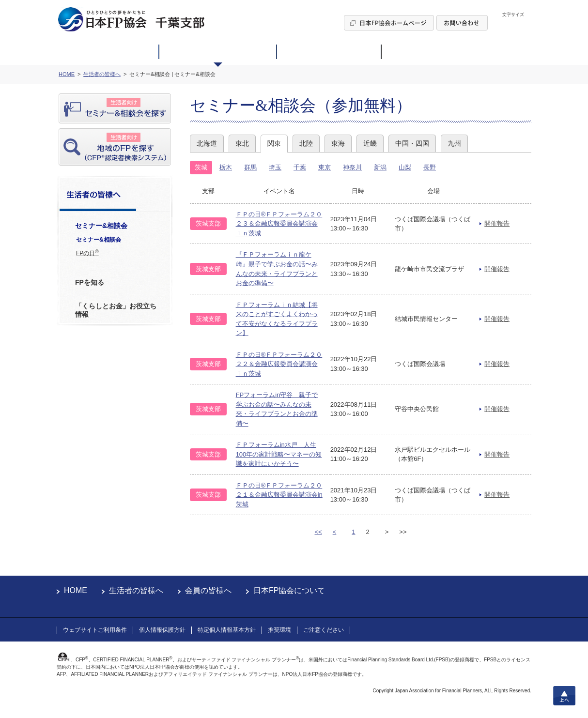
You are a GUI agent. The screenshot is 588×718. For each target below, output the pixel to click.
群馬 (250, 167)
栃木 (226, 167)
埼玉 (275, 167)
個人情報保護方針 (162, 630)
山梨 (405, 167)
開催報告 (497, 223)
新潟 (380, 167)
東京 (325, 167)
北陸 (306, 143)
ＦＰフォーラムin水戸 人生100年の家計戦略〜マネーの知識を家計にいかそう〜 (279, 454)
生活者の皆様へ (136, 590)
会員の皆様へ (208, 590)
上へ (564, 696)
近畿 (370, 143)
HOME (76, 590)
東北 (242, 143)
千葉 (300, 167)
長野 (430, 167)
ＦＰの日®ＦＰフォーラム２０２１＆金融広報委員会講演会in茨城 (279, 495)
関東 (274, 143)
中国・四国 (412, 143)
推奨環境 (279, 630)
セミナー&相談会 (99, 240)
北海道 (207, 143)
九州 (454, 143)
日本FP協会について (289, 590)
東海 (338, 143)
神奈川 (352, 167)
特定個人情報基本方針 (227, 630)
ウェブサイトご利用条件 (95, 630)
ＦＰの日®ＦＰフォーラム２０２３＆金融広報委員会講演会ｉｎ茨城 (279, 224)
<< (318, 532)
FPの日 (87, 253)
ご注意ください (324, 630)
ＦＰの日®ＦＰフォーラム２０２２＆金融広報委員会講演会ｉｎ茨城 (279, 364)
